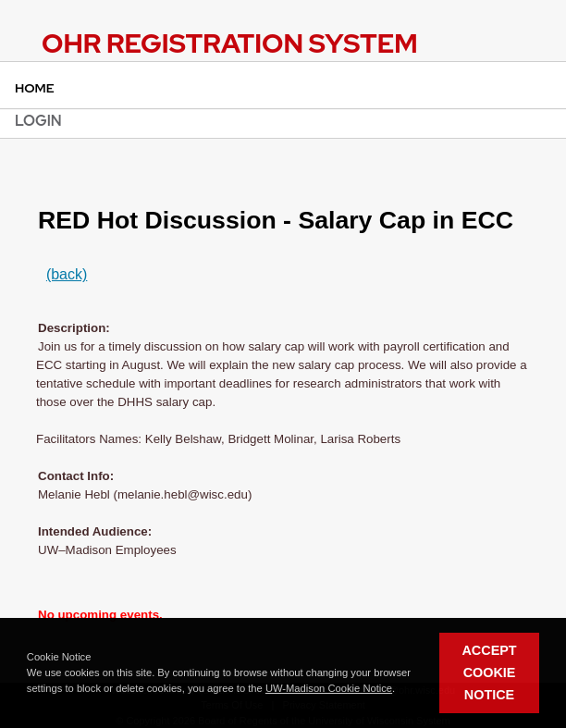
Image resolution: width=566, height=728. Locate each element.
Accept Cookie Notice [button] (489, 672)
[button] (400, 689)
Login (38, 121)
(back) (67, 274)
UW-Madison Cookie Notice (329, 688)
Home (35, 88)
